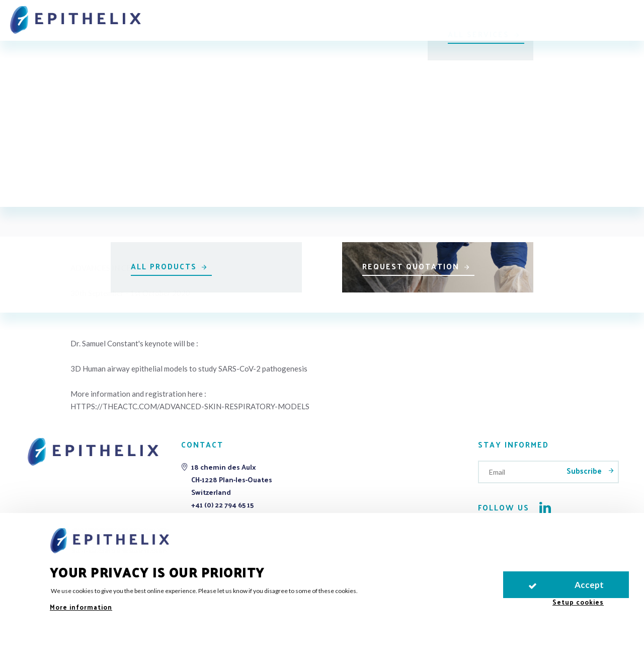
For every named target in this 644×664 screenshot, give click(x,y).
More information (81, 607)
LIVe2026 (536, 16)
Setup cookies (578, 602)
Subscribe (585, 470)
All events (327, 87)
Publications (417, 16)
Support (355, 16)
